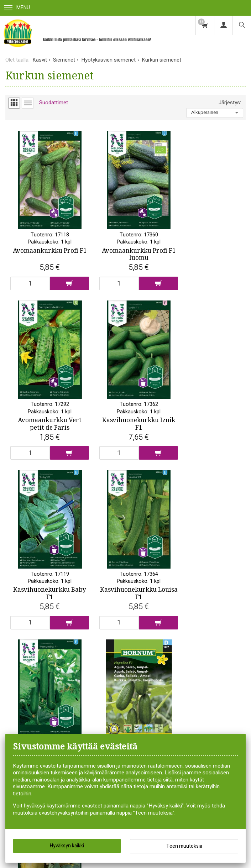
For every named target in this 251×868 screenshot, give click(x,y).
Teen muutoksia (184, 846)
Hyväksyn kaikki (67, 846)
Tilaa (162, 710)
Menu (17, 8)
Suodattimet (54, 103)
